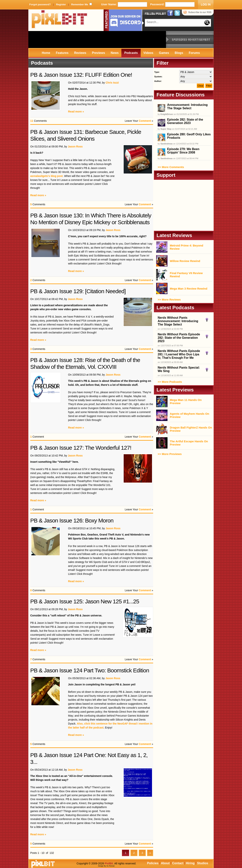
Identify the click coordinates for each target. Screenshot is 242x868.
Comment (145, 121)
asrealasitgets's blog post (46, 176)
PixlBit (60, 20)
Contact (178, 863)
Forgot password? (40, 4)
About (165, 863)
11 (32, 121)
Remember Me (80, 4)
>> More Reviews (169, 300)
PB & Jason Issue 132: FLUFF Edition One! (81, 75)
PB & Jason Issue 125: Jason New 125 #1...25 (85, 601)
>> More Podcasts (170, 382)
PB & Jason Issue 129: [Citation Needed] (78, 291)
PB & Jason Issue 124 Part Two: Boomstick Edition (90, 670)
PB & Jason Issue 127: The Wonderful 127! (81, 448)
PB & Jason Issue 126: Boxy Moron (72, 520)
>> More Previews (170, 454)
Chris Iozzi (112, 83)
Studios (203, 863)
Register (61, 4)
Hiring (190, 863)
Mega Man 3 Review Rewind (188, 289)
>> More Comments (171, 167)
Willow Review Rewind (185, 261)
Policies (153, 863)
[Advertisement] (97, 40)
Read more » (76, 112)
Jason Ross (75, 146)
